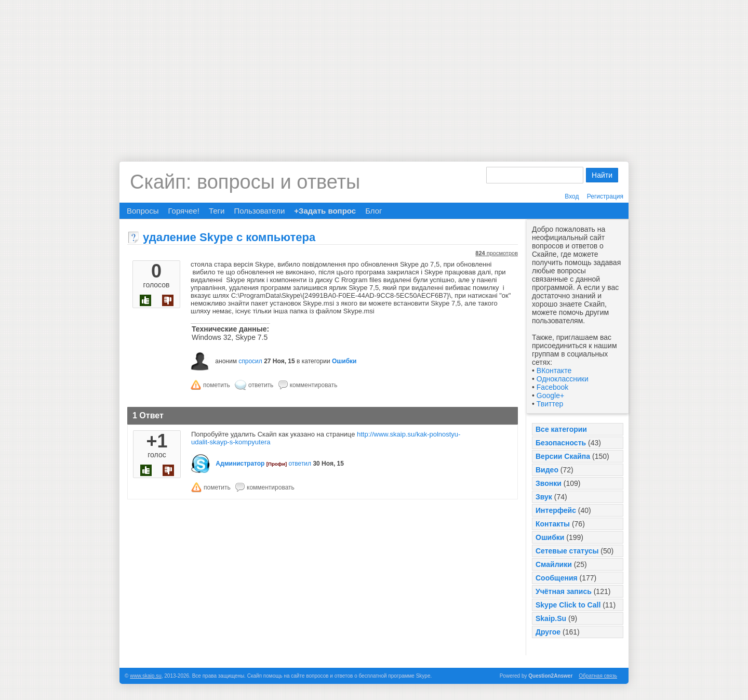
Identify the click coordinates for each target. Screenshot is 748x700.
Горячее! (183, 211)
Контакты (553, 524)
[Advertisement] (374, 73)
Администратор (240, 464)
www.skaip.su (146, 676)
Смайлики (554, 564)
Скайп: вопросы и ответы (245, 182)
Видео (547, 470)
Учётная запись (564, 591)
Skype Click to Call (568, 605)
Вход (572, 196)
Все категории (561, 429)
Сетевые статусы (567, 551)
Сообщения (557, 578)
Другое (548, 632)
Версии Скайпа (563, 456)
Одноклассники (563, 379)
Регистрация (605, 196)
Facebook (552, 387)
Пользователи (259, 211)
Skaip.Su (551, 618)
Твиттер (550, 404)
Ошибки (550, 537)
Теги (217, 211)
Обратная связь (598, 676)
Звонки (549, 483)
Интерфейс (556, 510)
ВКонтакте (554, 371)
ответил (300, 464)
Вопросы (143, 211)
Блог (373, 211)
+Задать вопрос (325, 211)
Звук (544, 497)
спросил (250, 361)
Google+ (550, 395)
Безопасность (561, 443)
